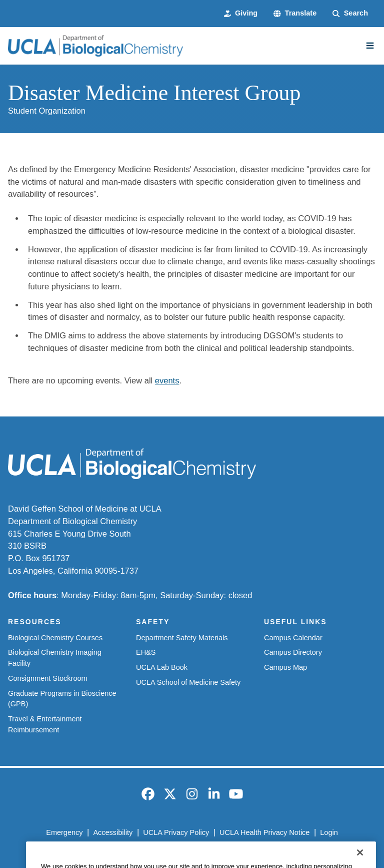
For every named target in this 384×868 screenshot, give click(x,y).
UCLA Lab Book (162, 667)
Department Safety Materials (182, 638)
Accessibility (113, 832)
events (167, 380)
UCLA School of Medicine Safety (188, 682)
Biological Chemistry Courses (55, 638)
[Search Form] (350, 14)
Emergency (64, 832)
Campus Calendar (293, 638)
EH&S (146, 652)
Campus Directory (293, 652)
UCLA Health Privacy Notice (264, 832)
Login (329, 832)
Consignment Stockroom (48, 678)
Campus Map (285, 667)
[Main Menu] (370, 46)
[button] (295, 14)
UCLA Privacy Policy (176, 832)
